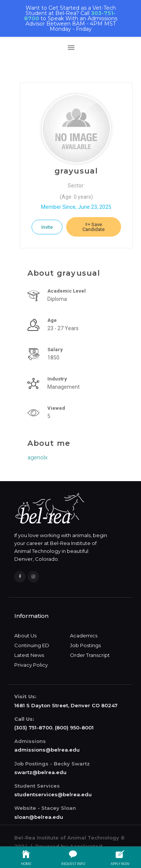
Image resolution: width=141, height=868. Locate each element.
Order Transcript (90, 655)
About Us (25, 636)
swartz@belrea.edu (40, 772)
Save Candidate (93, 227)
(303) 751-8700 (33, 728)
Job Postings (85, 645)
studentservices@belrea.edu (53, 794)
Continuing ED (32, 645)
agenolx (37, 457)
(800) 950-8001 (74, 728)
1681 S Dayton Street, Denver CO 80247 (66, 705)
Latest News (29, 655)
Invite (47, 227)
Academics (84, 636)
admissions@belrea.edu (47, 750)
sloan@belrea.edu (39, 817)
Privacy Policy (31, 665)
